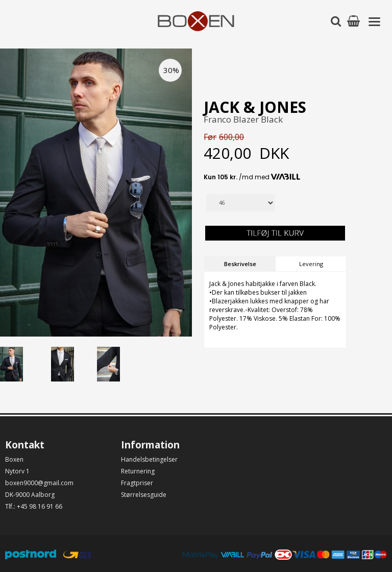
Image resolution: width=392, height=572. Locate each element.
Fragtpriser (137, 483)
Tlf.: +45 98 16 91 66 (34, 506)
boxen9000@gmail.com (39, 483)
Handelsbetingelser (149, 459)
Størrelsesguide (144, 495)
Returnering (138, 471)
